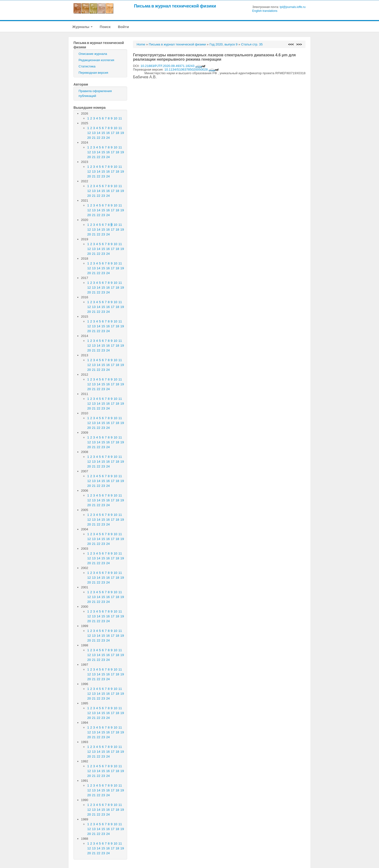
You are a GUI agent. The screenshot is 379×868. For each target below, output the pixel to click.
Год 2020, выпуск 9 (224, 44)
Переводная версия (93, 73)
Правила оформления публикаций (95, 93)
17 (113, 133)
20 (89, 138)
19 (122, 133)
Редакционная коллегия (96, 60)
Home (141, 44)
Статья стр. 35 (252, 44)
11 (120, 118)
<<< (291, 44)
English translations (265, 11)
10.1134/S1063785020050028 (192, 69)
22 (98, 138)
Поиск (105, 27)
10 (115, 118)
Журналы (82, 27)
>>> (299, 44)
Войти (124, 27)
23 (103, 138)
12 (89, 133)
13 (94, 133)
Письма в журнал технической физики (175, 6)
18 (117, 133)
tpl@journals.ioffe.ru (293, 7)
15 (103, 133)
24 (108, 138)
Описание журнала (93, 54)
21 (94, 138)
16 (108, 133)
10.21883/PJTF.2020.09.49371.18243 (173, 66)
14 (98, 133)
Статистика (87, 66)
